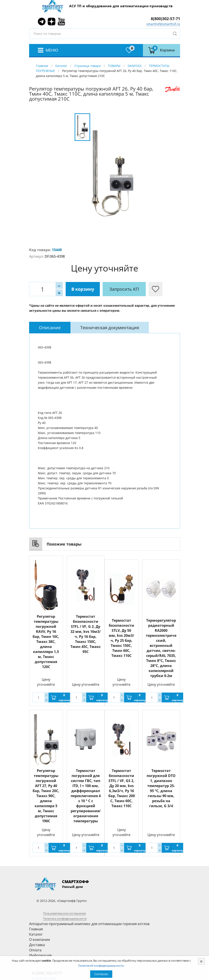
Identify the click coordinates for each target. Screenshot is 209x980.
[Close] (201, 961)
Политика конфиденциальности (65, 919)
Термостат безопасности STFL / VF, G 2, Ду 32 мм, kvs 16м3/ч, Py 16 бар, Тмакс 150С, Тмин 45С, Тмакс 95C (86, 634)
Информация (40, 955)
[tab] (50, 328)
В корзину (83, 289)
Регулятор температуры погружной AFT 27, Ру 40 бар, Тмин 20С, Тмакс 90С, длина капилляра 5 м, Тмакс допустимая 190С (46, 796)
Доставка (37, 945)
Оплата (35, 950)
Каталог (61, 66)
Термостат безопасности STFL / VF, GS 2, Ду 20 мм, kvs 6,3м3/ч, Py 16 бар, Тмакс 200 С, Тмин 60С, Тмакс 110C (122, 788)
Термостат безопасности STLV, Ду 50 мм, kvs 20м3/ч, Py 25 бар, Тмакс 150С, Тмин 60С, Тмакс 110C (121, 638)
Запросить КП (124, 289)
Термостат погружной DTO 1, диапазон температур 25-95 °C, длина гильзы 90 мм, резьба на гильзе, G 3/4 (161, 788)
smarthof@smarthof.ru (163, 24)
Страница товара (88, 66)
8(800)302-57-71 (165, 19)
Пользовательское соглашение (64, 913)
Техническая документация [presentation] (110, 328)
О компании (40, 940)
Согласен (101, 974)
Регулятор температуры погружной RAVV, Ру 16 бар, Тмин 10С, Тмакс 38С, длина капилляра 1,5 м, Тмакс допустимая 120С (46, 642)
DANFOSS (135, 66)
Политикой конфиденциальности (101, 966)
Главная (42, 66)
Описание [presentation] (50, 328)
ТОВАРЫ (114, 66)
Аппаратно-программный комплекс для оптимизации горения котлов (89, 924)
